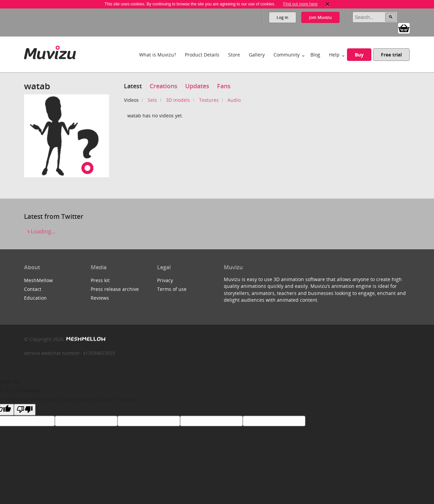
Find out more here (300, 4)
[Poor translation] (25, 410)
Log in (283, 17)
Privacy (165, 280)
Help (334, 55)
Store (234, 55)
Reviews (100, 298)
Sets (152, 100)
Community (287, 55)
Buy (359, 55)
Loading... (40, 231)
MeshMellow (38, 280)
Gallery (257, 55)
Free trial (391, 55)
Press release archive (115, 289)
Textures (209, 100)
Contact (33, 289)
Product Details (202, 55)
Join (320, 17)
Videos (131, 100)
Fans (224, 86)
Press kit (100, 280)
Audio (234, 100)
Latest (133, 86)
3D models (178, 100)
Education (35, 298)
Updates (197, 86)
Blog (315, 55)
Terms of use (172, 289)
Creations (164, 86)
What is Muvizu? (158, 55)
